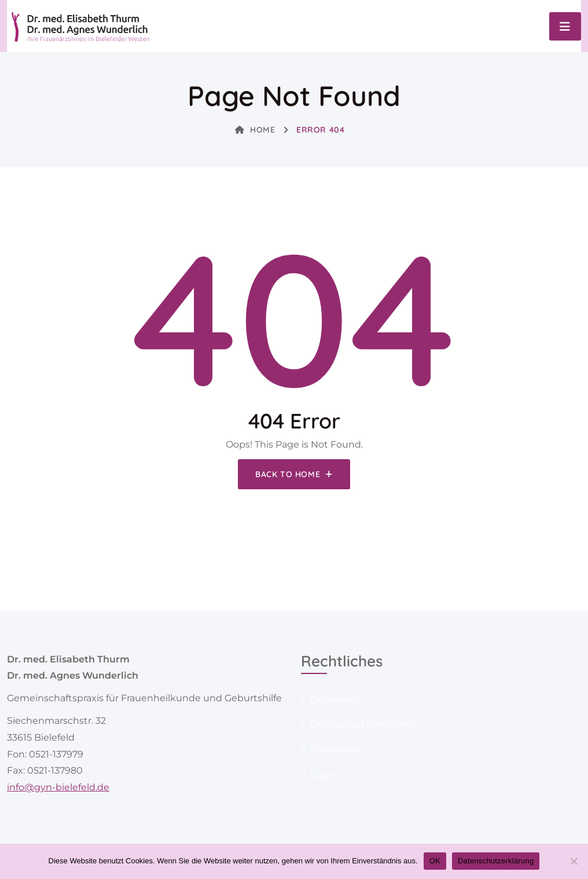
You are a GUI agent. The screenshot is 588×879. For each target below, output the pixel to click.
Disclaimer (334, 699)
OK (435, 861)
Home (255, 130)
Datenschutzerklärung (362, 724)
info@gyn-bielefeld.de (58, 787)
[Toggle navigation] (565, 26)
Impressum (337, 750)
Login (323, 775)
